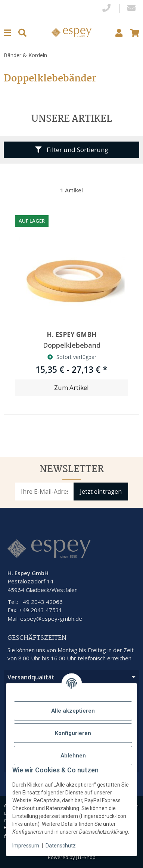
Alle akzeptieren (73, 711)
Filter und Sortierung (72, 150)
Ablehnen (73, 756)
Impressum (26, 846)
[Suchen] (22, 33)
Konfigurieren (73, 733)
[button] (119, 33)
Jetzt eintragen (101, 492)
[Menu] (7, 33)
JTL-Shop (86, 857)
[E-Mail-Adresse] (44, 492)
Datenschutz (61, 846)
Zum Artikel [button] (71, 387)
